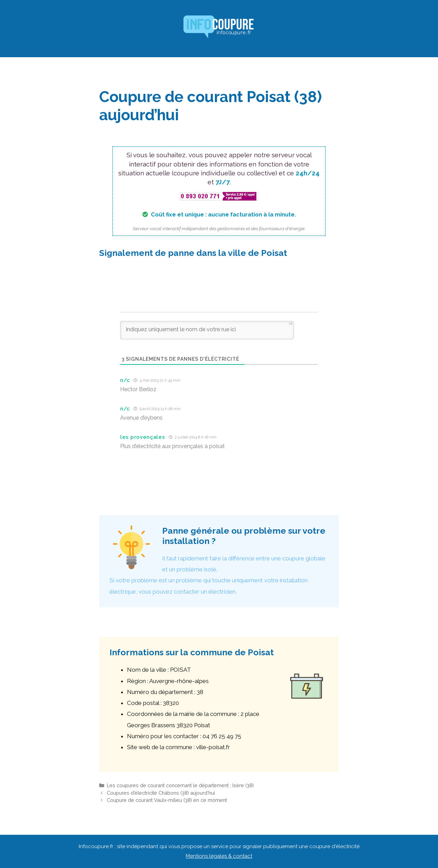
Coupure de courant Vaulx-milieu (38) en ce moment (167, 800)
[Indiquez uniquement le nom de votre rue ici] (207, 330)
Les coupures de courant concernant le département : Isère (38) (180, 785)
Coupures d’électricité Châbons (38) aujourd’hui (161, 793)
